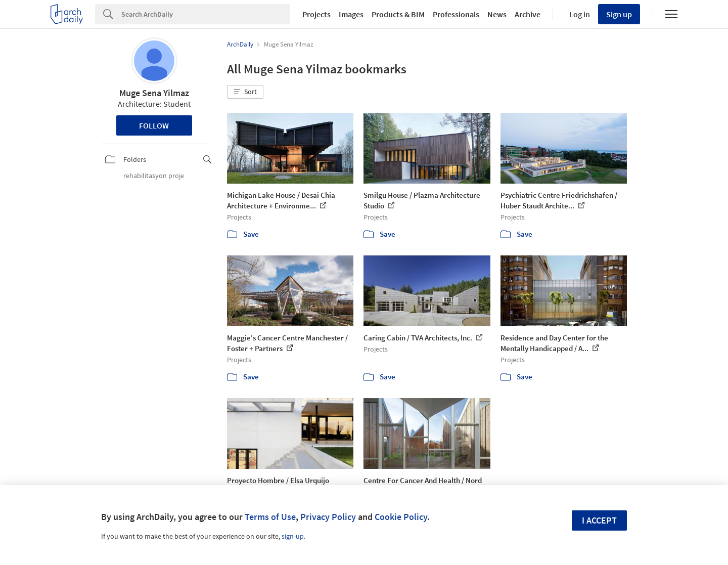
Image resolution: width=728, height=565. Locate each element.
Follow (154, 125)
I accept (599, 520)
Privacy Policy (328, 517)
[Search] (206, 14)
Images (351, 14)
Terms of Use (270, 517)
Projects (316, 14)
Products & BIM (398, 14)
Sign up (619, 14)
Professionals (456, 14)
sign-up (293, 536)
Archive (528, 14)
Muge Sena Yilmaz (154, 93)
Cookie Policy (401, 517)
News (497, 14)
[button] (245, 92)
